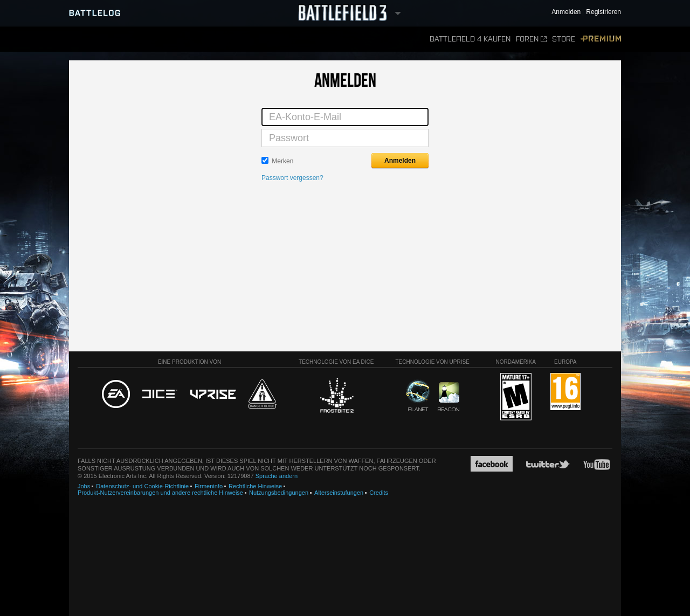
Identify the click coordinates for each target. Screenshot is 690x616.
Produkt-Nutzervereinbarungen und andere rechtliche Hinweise (160, 493)
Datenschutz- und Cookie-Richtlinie (142, 486)
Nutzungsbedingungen (279, 493)
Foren (531, 39)
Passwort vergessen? (292, 178)
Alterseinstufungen (339, 493)
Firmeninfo (209, 486)
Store (564, 39)
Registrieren (603, 12)
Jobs (84, 486)
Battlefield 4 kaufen (470, 39)
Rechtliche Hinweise (255, 486)
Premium (601, 39)
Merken (282, 161)
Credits (379, 493)
